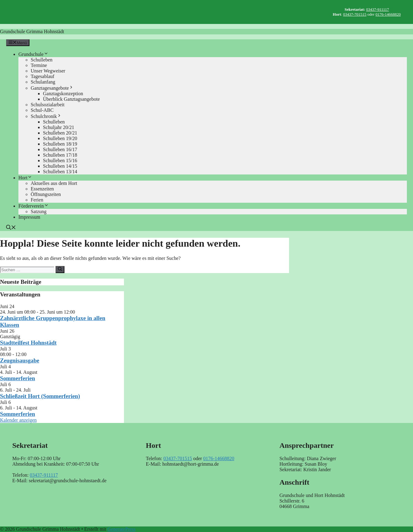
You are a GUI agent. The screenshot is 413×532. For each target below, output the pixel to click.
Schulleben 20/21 (60, 133)
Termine (39, 65)
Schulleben (42, 60)
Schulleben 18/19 (60, 144)
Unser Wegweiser (48, 71)
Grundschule (33, 54)
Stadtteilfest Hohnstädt (28, 343)
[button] (11, 228)
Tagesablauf (42, 76)
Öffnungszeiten (46, 194)
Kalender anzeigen (18, 420)
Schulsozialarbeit (48, 105)
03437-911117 (377, 9)
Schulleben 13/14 (60, 172)
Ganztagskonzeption (63, 94)
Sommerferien (17, 378)
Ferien (37, 200)
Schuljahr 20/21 (59, 127)
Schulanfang (43, 82)
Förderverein (34, 206)
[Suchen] (60, 269)
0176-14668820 (388, 14)
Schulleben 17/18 (60, 155)
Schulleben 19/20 (60, 138)
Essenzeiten (42, 189)
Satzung (39, 211)
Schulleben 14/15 (60, 166)
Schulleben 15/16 (60, 160)
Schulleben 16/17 (60, 149)
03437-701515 (355, 14)
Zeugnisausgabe (20, 360)
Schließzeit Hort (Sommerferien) (40, 396)
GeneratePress (122, 529)
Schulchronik (46, 116)
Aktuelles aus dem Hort (54, 183)
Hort (25, 178)
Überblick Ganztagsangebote (71, 99)
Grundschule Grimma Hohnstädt (32, 31)
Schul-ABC (42, 110)
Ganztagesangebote (52, 88)
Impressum (29, 217)
